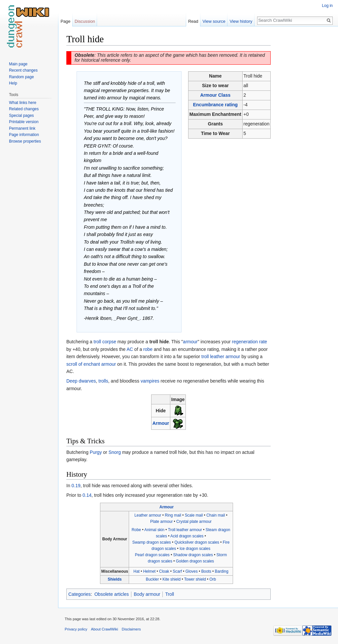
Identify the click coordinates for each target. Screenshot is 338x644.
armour (190, 342)
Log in (327, 6)
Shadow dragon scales (193, 555)
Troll (169, 594)
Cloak (164, 571)
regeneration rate (250, 342)
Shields (115, 579)
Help (13, 83)
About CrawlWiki (105, 629)
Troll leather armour (185, 530)
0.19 (76, 486)
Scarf (177, 571)
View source (214, 21)
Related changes (24, 109)
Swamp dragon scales (152, 542)
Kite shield (171, 579)
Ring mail (173, 515)
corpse (109, 342)
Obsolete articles (112, 594)
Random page (21, 77)
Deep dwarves (81, 381)
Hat (136, 571)
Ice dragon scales (195, 549)
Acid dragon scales (187, 536)
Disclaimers (131, 629)
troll (98, 342)
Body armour (147, 594)
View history (241, 21)
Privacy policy (76, 629)
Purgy (96, 452)
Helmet (150, 571)
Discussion (85, 21)
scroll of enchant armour (91, 364)
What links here (23, 103)
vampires (150, 381)
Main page (18, 64)
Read (193, 21)
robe (148, 349)
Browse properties (25, 141)
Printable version (24, 122)
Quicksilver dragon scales (197, 542)
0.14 (87, 495)
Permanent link (22, 128)
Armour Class (216, 95)
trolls (103, 381)
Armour (161, 423)
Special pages (21, 116)
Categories (80, 594)
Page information (24, 135)
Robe (136, 530)
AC (130, 349)
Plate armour (161, 522)
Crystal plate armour (194, 522)
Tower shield (195, 579)
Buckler (152, 579)
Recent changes (23, 70)
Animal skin (154, 530)
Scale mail (194, 515)
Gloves (192, 571)
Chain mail (216, 515)
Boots (206, 571)
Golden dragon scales (195, 561)
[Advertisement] (304, 132)
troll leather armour (221, 356)
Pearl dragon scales (152, 555)
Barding (222, 571)
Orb (213, 579)
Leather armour (148, 515)
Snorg (115, 452)
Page (65, 21)
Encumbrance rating (215, 105)
